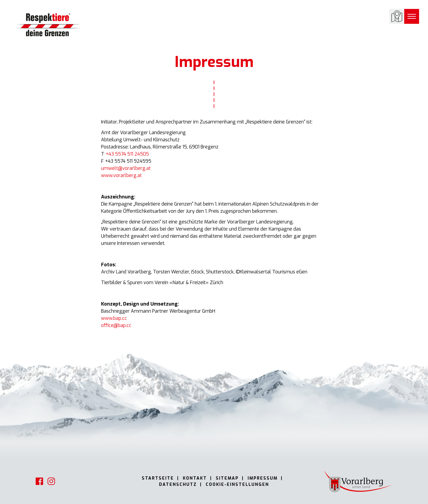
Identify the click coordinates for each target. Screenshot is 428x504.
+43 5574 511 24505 (127, 154)
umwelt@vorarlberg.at (126, 168)
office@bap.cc (116, 325)
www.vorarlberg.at (121, 175)
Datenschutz (178, 485)
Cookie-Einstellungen (237, 485)
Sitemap (227, 478)
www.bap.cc (114, 318)
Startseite (158, 478)
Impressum (263, 478)
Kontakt (195, 478)
